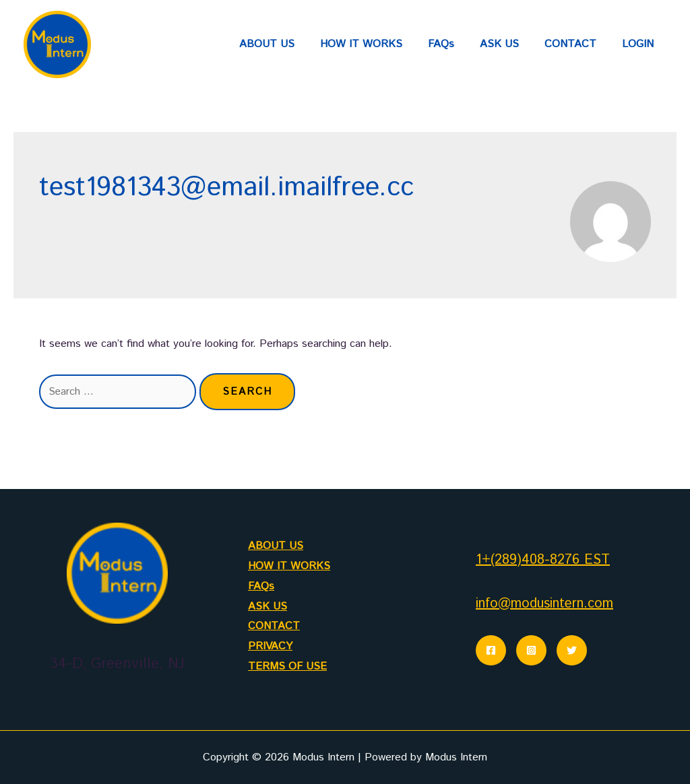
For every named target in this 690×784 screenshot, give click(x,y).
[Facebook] (491, 650)
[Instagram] (531, 650)
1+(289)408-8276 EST (543, 560)
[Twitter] (572, 650)
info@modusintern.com (544, 604)
